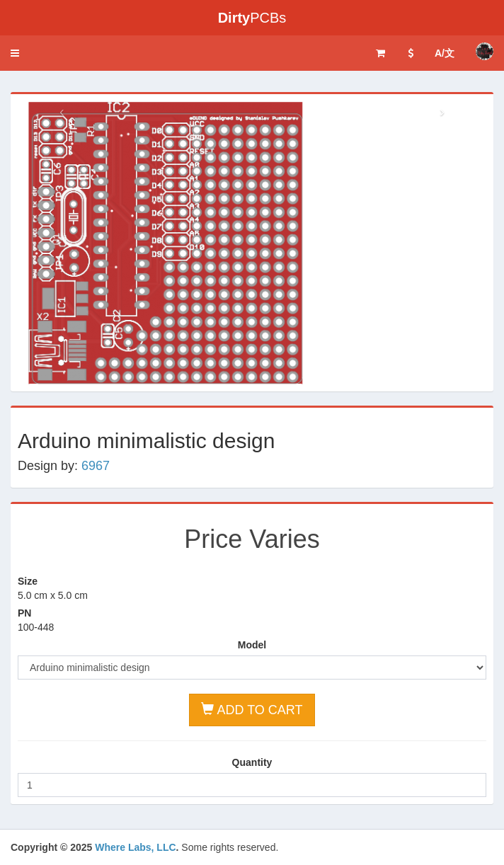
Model (252, 645)
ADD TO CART (252, 710)
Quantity (252, 762)
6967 (96, 466)
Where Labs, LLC (135, 847)
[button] (15, 53)
